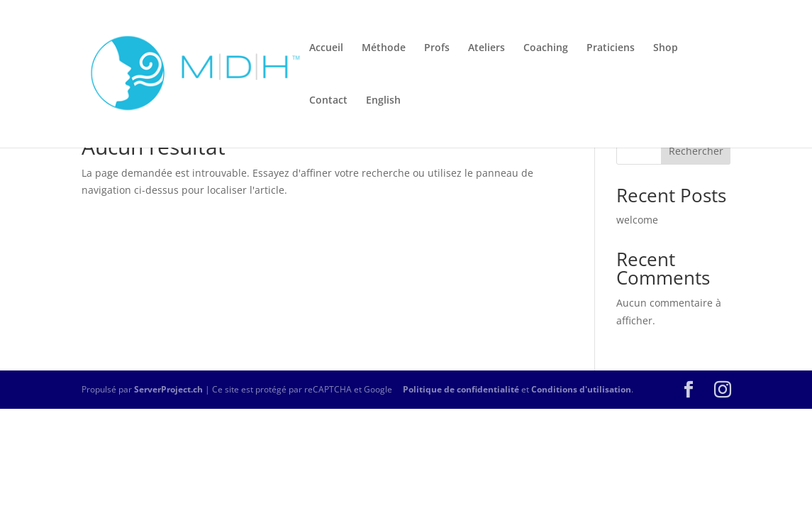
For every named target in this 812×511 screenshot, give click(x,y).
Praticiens (611, 48)
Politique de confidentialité (461, 389)
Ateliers (486, 48)
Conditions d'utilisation (581, 389)
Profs (437, 48)
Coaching (546, 48)
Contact (328, 101)
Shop (666, 48)
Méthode (384, 48)
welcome (637, 220)
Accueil (326, 48)
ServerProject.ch (168, 389)
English (383, 101)
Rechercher (696, 151)
